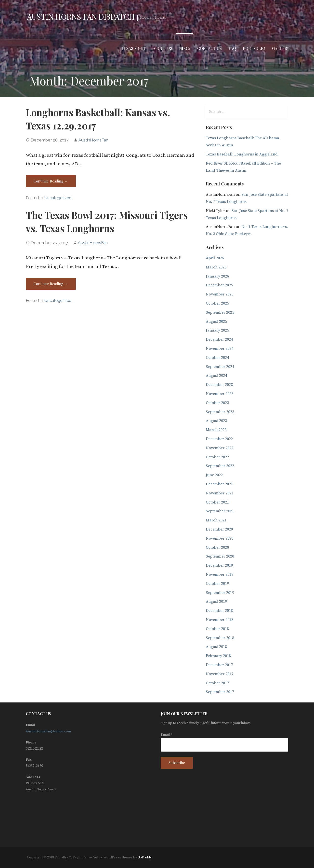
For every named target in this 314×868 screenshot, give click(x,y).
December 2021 (219, 484)
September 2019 (220, 593)
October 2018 (217, 629)
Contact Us (209, 48)
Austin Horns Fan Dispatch (81, 16)
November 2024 (220, 349)
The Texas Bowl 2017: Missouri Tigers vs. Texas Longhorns (107, 222)
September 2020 (220, 556)
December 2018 (219, 611)
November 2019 (220, 574)
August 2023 (216, 421)
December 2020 (219, 529)
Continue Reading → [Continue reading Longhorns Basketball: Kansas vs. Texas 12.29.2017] (51, 181)
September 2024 (220, 367)
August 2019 (216, 602)
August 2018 (216, 647)
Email (166, 735)
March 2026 (216, 267)
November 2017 (220, 674)
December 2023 (219, 385)
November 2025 (220, 294)
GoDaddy (145, 857)
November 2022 (220, 448)
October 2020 (217, 547)
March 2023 (216, 430)
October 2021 (217, 502)
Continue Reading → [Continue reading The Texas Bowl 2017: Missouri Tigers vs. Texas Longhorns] (51, 284)
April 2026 (215, 258)
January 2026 (217, 276)
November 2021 (220, 493)
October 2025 (217, 303)
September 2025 (220, 312)
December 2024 (219, 339)
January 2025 (217, 330)
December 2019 (219, 565)
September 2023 (220, 412)
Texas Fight (134, 48)
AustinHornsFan (93, 140)
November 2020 (220, 538)
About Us (163, 48)
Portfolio (254, 48)
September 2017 (220, 692)
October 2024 (217, 358)
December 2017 (219, 665)
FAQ (232, 48)
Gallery (281, 48)
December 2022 (219, 439)
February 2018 (218, 656)
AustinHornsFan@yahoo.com (48, 731)
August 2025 (216, 322)
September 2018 (220, 638)
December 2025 (219, 285)
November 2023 (220, 394)
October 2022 (217, 457)
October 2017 (217, 683)
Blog (185, 48)
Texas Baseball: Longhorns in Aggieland (242, 154)
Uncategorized (58, 198)
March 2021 (216, 520)
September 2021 (220, 511)
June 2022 (214, 475)
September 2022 (220, 466)
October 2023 (217, 403)
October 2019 (217, 584)
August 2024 (216, 376)
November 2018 (220, 620)
